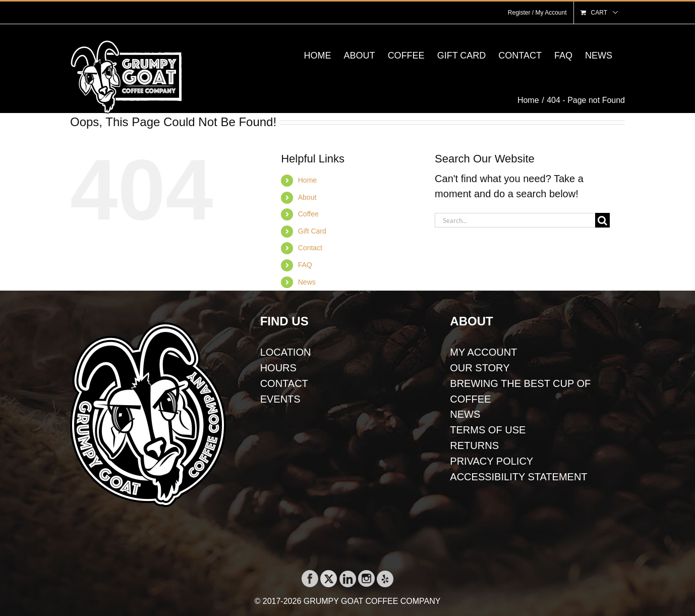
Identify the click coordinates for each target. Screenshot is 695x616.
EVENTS (280, 399)
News (307, 282)
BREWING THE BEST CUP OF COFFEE (520, 391)
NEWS (465, 414)
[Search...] (515, 220)
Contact (310, 248)
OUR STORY (480, 368)
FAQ (305, 265)
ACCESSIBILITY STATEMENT (518, 477)
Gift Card (312, 231)
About (307, 197)
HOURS (278, 368)
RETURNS (474, 445)
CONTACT (284, 383)
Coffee (308, 214)
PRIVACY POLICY (491, 461)
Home (307, 180)
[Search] (602, 220)
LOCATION (286, 352)
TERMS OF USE (488, 430)
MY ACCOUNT (483, 352)
